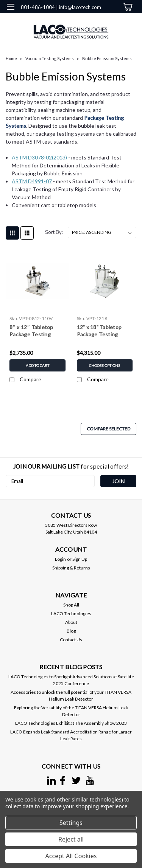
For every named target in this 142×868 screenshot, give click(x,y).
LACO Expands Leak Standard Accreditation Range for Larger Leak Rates (71, 735)
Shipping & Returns (71, 568)
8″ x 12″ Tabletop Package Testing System (31, 331)
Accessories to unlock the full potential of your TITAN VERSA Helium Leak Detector (71, 695)
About (71, 622)
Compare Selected (108, 429)
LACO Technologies (71, 613)
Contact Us (71, 640)
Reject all (71, 839)
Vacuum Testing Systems (50, 58)
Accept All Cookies (71, 856)
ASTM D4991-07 (32, 181)
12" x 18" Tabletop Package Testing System (99, 331)
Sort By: (54, 232)
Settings (71, 823)
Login (60, 559)
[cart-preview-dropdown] (127, 7)
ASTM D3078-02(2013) (39, 157)
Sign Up (80, 559)
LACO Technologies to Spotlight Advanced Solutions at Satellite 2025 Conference (71, 680)
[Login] (111, 22)
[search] (96, 22)
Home (11, 58)
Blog (71, 631)
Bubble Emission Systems (107, 58)
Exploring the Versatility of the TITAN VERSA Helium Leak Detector (71, 711)
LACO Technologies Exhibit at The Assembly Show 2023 (71, 723)
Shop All (71, 605)
